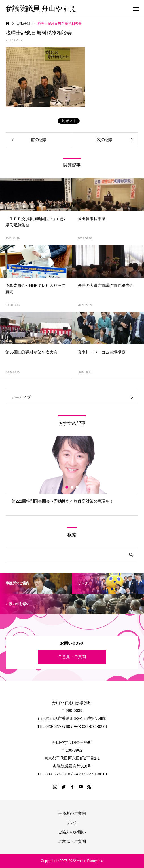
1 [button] (67, 487)
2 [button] (72, 487)
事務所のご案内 (72, 813)
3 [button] (77, 487)
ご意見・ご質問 (72, 657)
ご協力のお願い (72, 832)
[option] (72, 475)
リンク (72, 823)
